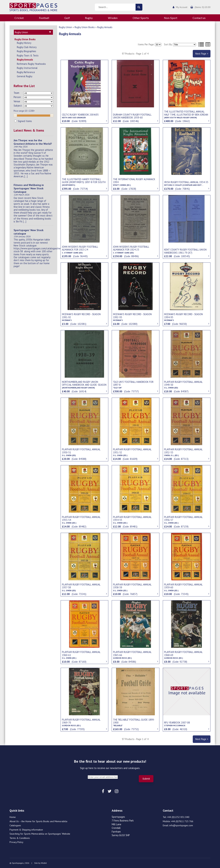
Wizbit (44, 863)
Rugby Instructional (27, 67)
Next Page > (202, 54)
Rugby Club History (27, 47)
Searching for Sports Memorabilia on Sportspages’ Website (40, 834)
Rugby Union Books (25, 39)
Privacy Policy (16, 842)
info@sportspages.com (181, 825)
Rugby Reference (26, 72)
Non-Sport (171, 18)
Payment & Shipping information (26, 830)
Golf (67, 18)
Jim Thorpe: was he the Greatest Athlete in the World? (33, 141)
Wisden (113, 18)
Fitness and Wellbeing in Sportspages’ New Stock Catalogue (29, 188)
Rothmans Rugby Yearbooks (31, 63)
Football (44, 18)
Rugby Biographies (26, 51)
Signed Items (23, 121)
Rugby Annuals (25, 59)
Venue (17, 101)
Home (13, 817)
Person (17, 97)
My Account (182, 7)
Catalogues (15, 825)
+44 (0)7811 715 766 (182, 821)
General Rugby (25, 76)
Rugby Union (65, 27)
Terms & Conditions (20, 838)
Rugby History (24, 42)
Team (16, 92)
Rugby (89, 18)
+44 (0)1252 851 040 (178, 817)
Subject (18, 105)
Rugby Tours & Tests (28, 55)
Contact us (199, 18)
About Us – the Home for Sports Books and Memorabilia (38, 821)
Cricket (19, 18)
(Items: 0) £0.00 (203, 7)
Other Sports (141, 18)
